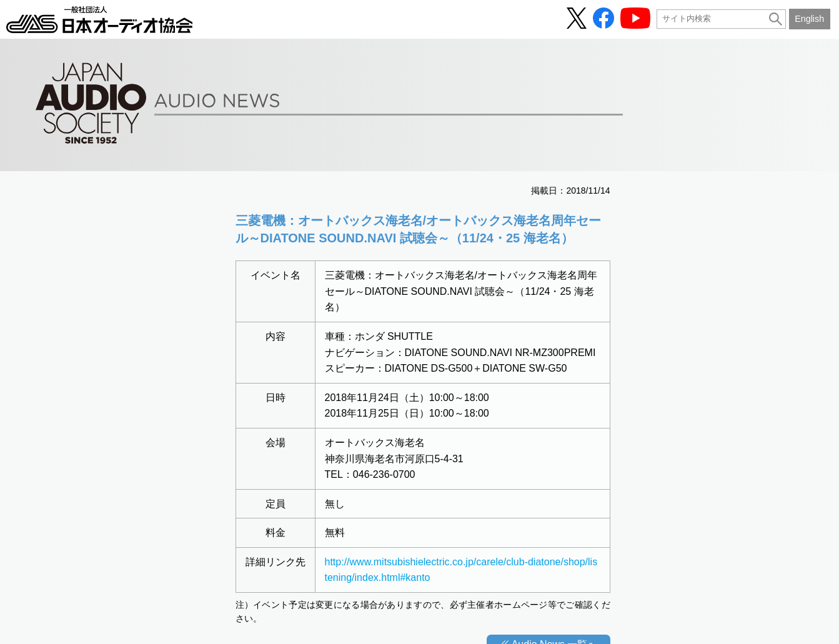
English (809, 19)
